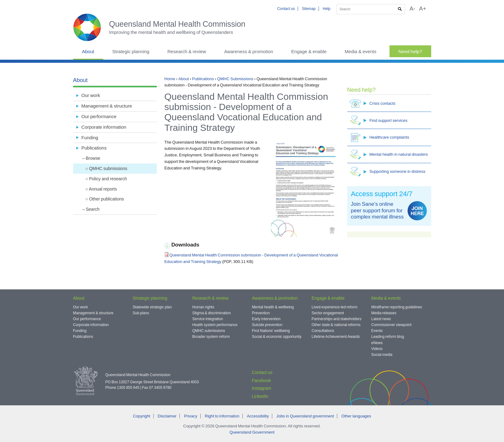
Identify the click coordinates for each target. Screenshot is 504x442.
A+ (423, 9)
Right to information (222, 416)
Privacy (191, 416)
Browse (93, 158)
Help (327, 9)
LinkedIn (260, 396)
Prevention (261, 313)
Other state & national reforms (336, 325)
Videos (377, 349)
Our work (91, 95)
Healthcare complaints (379, 138)
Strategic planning (131, 51)
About (88, 51)
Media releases (384, 313)
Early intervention (266, 319)
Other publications (106, 199)
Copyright (142, 416)
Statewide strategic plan (152, 307)
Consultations (323, 331)
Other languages (356, 416)
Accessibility (258, 416)
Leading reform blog (387, 337)
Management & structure (107, 106)
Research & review (187, 51)
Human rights (203, 307)
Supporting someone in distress (387, 172)
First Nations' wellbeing (271, 331)
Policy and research (108, 179)
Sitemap (309, 9)
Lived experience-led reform (335, 307)
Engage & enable (309, 51)
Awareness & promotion (249, 51)
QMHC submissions (108, 168)
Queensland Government (252, 432)
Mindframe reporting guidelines (397, 307)
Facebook (261, 380)
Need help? (410, 51)
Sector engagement (328, 313)
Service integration (208, 319)
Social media (382, 355)
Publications (203, 79)
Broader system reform (211, 337)
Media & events (361, 51)
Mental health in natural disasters (389, 155)
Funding (90, 138)
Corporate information (104, 127)
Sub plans (141, 313)
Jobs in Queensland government (305, 416)
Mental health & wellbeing (273, 307)
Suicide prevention (267, 325)
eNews (377, 343)
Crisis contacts (373, 103)
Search (93, 209)
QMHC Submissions (235, 79)
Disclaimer (167, 416)
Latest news (381, 319)
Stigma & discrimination (212, 313)
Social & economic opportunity (277, 337)
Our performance (99, 116)
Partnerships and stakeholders (337, 319)
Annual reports (103, 189)
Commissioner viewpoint (391, 325)
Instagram (261, 388)
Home (170, 79)
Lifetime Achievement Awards (336, 337)
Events (377, 331)
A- (412, 9)
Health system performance (215, 325)
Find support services (378, 120)
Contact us (286, 9)
